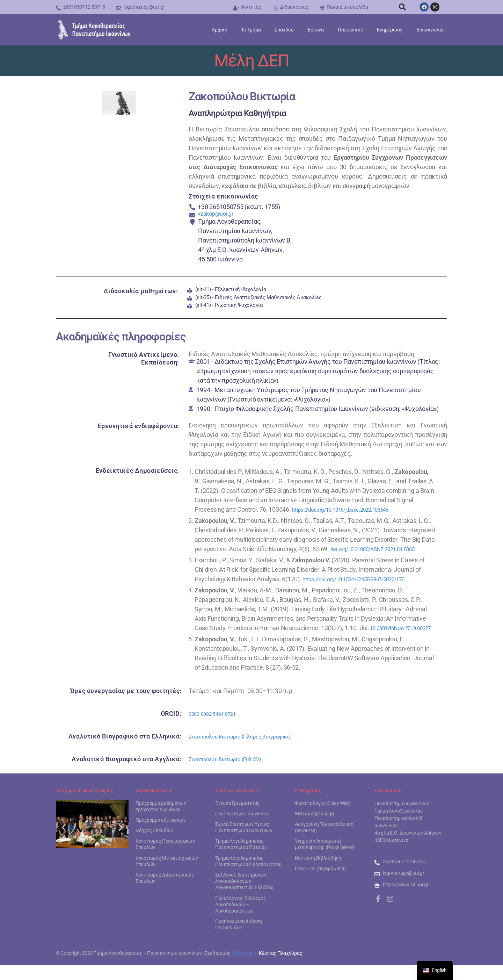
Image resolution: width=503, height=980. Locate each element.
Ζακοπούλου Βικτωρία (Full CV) (232, 774)
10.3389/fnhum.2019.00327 (233, 643)
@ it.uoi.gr (242, 968)
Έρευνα (315, 30)
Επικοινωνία (430, 30)
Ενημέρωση (390, 30)
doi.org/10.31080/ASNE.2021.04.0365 (382, 554)
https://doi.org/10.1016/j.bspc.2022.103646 (351, 515)
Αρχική (219, 30)
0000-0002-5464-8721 (218, 728)
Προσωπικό (351, 30)
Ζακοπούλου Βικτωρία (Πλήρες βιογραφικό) (250, 751)
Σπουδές (284, 30)
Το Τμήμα (251, 30)
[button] (402, 7)
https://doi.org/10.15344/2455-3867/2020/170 (365, 584)
